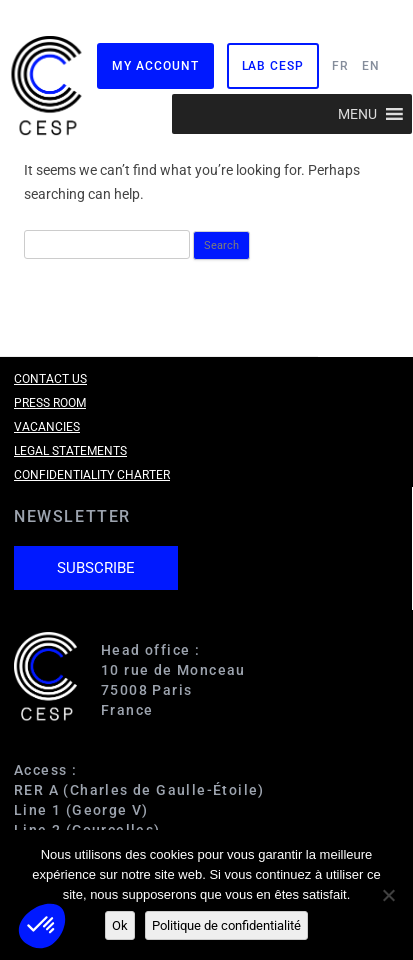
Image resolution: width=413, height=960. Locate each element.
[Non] (388, 895)
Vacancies (47, 427)
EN (371, 66)
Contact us (50, 379)
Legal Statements (70, 451)
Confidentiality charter (92, 475)
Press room (50, 403)
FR (340, 66)
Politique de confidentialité (226, 925)
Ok (120, 925)
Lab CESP (273, 66)
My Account (155, 66)
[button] (357, 114)
